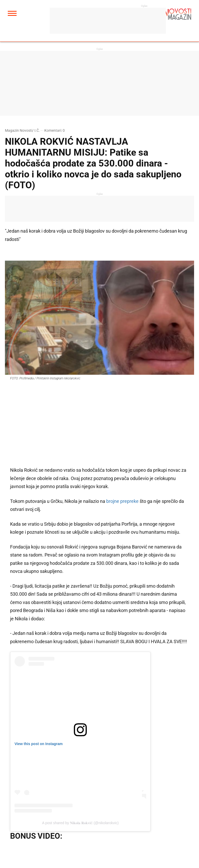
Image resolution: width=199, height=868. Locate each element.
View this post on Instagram (39, 744)
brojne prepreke (122, 501)
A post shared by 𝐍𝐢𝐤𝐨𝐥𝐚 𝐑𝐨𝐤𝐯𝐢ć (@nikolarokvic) (80, 823)
